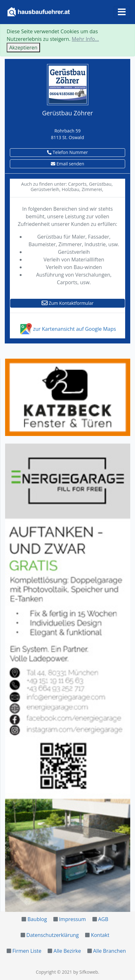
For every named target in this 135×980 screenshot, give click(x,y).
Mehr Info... (85, 39)
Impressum (72, 919)
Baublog (37, 919)
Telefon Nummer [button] (67, 152)
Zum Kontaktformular (68, 303)
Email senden (67, 164)
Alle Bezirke (67, 951)
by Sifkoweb (85, 972)
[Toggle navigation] (122, 12)
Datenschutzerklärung (53, 935)
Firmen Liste (27, 951)
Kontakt (100, 935)
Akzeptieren (23, 48)
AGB (103, 919)
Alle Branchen (109, 951)
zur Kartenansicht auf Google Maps (67, 329)
